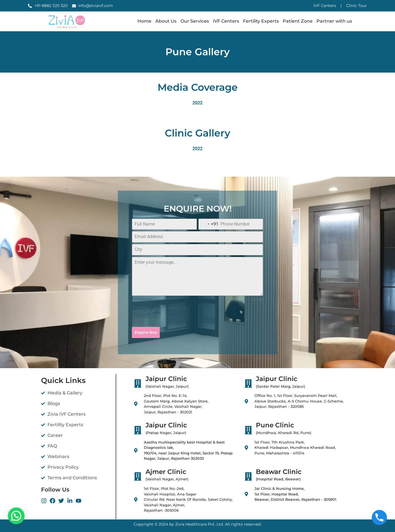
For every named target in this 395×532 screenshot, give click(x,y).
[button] (16, 516)
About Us (166, 21)
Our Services (195, 21)
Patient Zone (298, 21)
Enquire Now (146, 332)
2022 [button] (197, 103)
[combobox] (209, 224)
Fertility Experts (261, 21)
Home (144, 21)
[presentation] (197, 315)
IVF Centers (226, 21)
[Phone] (379, 517)
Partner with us (334, 21)
